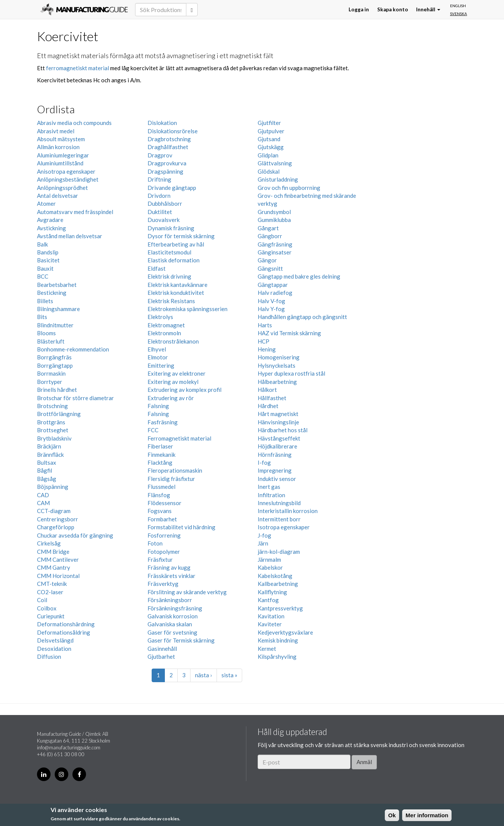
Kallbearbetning (278, 584)
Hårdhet (268, 406)
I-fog (264, 462)
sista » (229, 675)
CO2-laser (50, 592)
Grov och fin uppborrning (289, 188)
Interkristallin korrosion (288, 511)
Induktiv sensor (277, 479)
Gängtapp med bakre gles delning (299, 276)
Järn (263, 543)
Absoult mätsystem (61, 139)
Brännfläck (50, 455)
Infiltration (271, 495)
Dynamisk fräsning (171, 228)
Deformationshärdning (66, 624)
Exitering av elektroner (177, 373)
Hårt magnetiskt (278, 414)
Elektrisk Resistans (171, 301)
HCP (264, 341)
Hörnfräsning (275, 455)
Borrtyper (50, 382)
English (458, 6)
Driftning (159, 179)
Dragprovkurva (167, 163)
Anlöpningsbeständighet (68, 179)
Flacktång (160, 462)
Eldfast (157, 268)
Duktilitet (160, 212)
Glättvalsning (275, 163)
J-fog (264, 535)
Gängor (267, 260)
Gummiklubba (274, 220)
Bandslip (48, 252)
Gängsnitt (270, 268)
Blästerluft (51, 341)
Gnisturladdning (278, 179)
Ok (392, 815)
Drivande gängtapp (172, 188)
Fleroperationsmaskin (175, 470)
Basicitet (48, 260)
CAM (43, 503)
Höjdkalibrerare (277, 446)
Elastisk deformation (174, 260)
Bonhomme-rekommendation (73, 349)
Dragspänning (165, 171)
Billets (45, 301)
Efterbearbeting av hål (176, 244)
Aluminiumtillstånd (60, 163)
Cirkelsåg (49, 543)
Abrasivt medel (56, 131)
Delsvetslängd (55, 640)
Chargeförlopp (56, 527)
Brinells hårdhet (57, 390)
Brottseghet (53, 430)
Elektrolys (160, 317)
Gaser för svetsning (172, 632)
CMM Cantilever (58, 559)
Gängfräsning (275, 244)
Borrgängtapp (55, 365)
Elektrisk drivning (169, 276)
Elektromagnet (166, 325)
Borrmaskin (51, 373)
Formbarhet (162, 519)
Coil (42, 600)
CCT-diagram (54, 511)
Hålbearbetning (277, 382)
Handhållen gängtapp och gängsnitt (302, 317)
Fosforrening (164, 535)
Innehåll (428, 9)
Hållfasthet (272, 398)
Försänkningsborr (170, 600)
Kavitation (271, 616)
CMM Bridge (53, 552)
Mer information (427, 815)
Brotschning (52, 406)
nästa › (204, 675)
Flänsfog (159, 495)
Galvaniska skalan (170, 624)
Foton (155, 543)
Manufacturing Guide (84, 9)
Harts (265, 325)
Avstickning (51, 228)
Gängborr (270, 236)
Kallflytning (272, 592)
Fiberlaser (160, 446)
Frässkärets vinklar (171, 576)
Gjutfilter (269, 123)
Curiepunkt (51, 616)
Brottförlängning (59, 414)
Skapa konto (393, 9)
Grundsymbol (274, 212)
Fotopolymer (164, 552)
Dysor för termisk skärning (181, 236)
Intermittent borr (279, 519)
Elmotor (158, 357)
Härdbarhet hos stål (283, 430)
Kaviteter (270, 624)
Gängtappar (273, 285)
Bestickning (52, 293)
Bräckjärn (49, 446)
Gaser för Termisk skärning (181, 640)
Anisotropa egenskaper (66, 171)
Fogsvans (160, 511)
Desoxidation (54, 649)
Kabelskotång (275, 576)
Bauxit (45, 268)
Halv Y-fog (271, 309)
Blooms (46, 333)
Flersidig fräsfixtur (171, 479)
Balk (42, 244)
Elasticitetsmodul (169, 252)
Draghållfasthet (168, 147)
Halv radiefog (275, 293)
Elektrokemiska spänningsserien (187, 309)
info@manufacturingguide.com (69, 747)
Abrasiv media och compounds (74, 123)
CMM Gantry (54, 567)
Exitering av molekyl (173, 382)
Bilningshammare (58, 309)
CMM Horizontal (58, 576)
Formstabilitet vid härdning (181, 527)
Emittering (161, 365)
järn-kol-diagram (279, 552)
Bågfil (45, 470)
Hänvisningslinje (278, 422)
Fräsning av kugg (169, 567)
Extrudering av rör (171, 398)
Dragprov (160, 155)
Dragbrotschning (169, 139)
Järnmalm (269, 559)
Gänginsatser (275, 252)
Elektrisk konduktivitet (176, 293)
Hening (267, 349)
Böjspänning (53, 487)
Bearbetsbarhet (57, 285)
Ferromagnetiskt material (179, 438)
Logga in (359, 9)
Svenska (459, 14)
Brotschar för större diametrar (75, 398)
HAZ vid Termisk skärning (289, 333)
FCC (153, 430)
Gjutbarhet (161, 656)
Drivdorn (159, 196)
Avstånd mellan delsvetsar (70, 236)
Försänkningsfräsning (175, 608)
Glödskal (269, 171)
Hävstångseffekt (279, 438)
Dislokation (162, 123)
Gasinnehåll (162, 649)
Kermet (267, 649)
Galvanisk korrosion (173, 616)
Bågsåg (47, 479)
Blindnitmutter (55, 325)
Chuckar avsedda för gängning (75, 535)
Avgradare (50, 220)
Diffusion (49, 656)
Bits (42, 317)
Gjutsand (269, 139)
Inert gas (269, 487)
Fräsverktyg (163, 584)
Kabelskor (270, 567)
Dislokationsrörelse (173, 131)
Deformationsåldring (64, 632)
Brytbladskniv (54, 438)
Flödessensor (164, 503)
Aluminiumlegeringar (63, 155)
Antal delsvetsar (58, 196)
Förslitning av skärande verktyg (187, 592)
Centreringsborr (58, 519)
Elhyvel (157, 349)
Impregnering (275, 470)
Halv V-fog (271, 301)
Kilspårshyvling (277, 656)
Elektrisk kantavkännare (177, 285)
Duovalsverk (164, 220)
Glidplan (268, 155)
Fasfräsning (163, 422)
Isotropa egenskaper (284, 527)
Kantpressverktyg (280, 608)
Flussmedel (161, 487)
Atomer (46, 203)
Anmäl (364, 762)
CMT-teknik (52, 584)
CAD (43, 495)
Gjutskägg (271, 147)
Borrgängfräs (54, 357)
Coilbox (47, 608)
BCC (43, 276)
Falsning (158, 406)
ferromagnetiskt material (78, 68)
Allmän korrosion (58, 147)
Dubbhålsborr (165, 203)
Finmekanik (161, 455)
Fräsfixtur (160, 559)
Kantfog (268, 600)
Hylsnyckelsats (277, 365)
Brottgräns (51, 422)
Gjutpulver (271, 131)
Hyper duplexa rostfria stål (291, 373)
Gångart (268, 228)
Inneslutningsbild (279, 503)
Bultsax (47, 462)
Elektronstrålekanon (173, 341)
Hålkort (267, 390)
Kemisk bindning (278, 640)
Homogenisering (279, 357)
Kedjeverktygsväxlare (285, 632)
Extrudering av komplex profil (184, 390)
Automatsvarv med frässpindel (75, 212)
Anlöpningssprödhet (62, 188)
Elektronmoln (164, 333)
